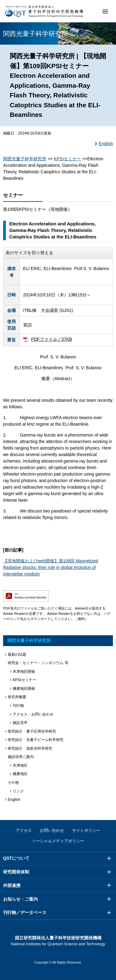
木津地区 (20, 765)
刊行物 (18, 706)
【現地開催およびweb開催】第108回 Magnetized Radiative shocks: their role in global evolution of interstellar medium (51, 567)
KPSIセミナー (67, 159)
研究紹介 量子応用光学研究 (32, 731)
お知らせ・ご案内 (20, 899)
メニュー (101, 11)
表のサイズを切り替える (29, 253)
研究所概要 (17, 697)
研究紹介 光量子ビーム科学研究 (36, 740)
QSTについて (16, 858)
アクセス (24, 830)
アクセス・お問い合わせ (33, 714)
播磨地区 (20, 774)
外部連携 (12, 885)
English (106, 144)
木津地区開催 (24, 672)
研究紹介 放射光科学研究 (30, 748)
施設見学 (20, 723)
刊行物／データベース (25, 912)
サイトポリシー (86, 830)
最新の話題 (17, 654)
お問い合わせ (52, 830)
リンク (18, 791)
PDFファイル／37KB (52, 339)
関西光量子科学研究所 (25, 159)
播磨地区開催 (24, 689)
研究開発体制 (16, 872)
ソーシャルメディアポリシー (58, 841)
